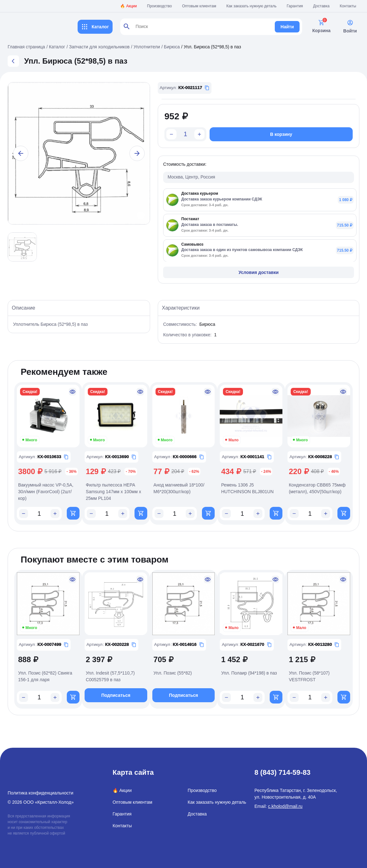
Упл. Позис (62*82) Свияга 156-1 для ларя (45, 677)
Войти (350, 26)
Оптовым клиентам (199, 6)
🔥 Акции (128, 6)
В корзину (281, 134)
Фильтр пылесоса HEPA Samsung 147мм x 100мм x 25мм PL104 (114, 492)
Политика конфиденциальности (41, 793)
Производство (159, 6)
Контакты (348, 6)
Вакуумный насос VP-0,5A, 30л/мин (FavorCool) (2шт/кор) (46, 492)
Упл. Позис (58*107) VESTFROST (309, 677)
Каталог (95, 27)
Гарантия (295, 6)
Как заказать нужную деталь (252, 6)
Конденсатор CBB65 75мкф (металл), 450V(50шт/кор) (317, 488)
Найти (287, 27)
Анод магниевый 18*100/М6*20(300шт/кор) (179, 488)
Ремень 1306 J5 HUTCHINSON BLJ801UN (247, 488)
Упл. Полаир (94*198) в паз (249, 674)
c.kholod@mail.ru (285, 806)
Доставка (322, 6)
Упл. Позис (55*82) (173, 674)
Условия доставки (259, 272)
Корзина (321, 26)
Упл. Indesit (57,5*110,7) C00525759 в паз (110, 677)
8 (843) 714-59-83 (282, 772)
